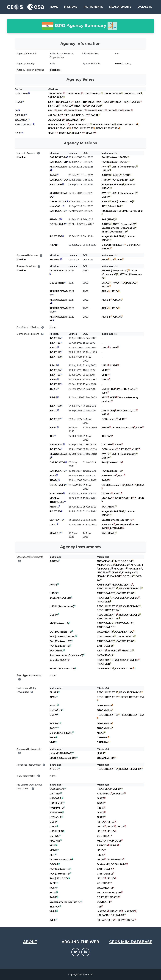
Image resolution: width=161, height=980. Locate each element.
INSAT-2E (53, 106)
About (30, 942)
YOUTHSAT (56, 493)
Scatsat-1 (103, 864)
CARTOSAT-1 (56, 93)
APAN (105, 291)
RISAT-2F (102, 897)
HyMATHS (118, 283)
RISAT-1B (78, 133)
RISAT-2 (90, 133)
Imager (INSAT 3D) (112, 184)
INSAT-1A (55, 338)
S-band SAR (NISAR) (61, 733)
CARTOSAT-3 (56, 97)
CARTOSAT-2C (58, 180)
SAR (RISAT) (108, 219)
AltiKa (117, 175)
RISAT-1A (65, 133)
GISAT (53, 524)
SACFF (105, 286)
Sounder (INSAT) (59, 660)
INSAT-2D (135, 102)
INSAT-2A (94, 102)
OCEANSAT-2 (56, 120)
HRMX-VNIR (123, 524)
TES (120, 110)
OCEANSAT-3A (75, 120)
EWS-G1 (115, 576)
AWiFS (105, 166)
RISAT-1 (52, 133)
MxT (121, 475)
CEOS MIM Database (131, 942)
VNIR (119, 259)
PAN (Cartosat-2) (112, 471)
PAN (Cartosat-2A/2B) (115, 157)
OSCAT (130, 485)
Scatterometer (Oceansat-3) (118, 228)
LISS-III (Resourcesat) (124, 166)
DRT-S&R (107, 444)
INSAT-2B (107, 102)
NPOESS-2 (122, 565)
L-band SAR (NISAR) (113, 245)
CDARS (116, 572)
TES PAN (107, 436)
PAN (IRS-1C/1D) (127, 389)
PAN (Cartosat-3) (133, 211)
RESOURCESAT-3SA (107, 128)
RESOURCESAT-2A (104, 124)
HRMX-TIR (108, 524)
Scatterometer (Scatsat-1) (117, 520)
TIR (112, 259)
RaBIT (117, 493)
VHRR (105, 370)
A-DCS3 (106, 175)
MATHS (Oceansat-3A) (115, 270)
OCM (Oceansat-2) (123, 427)
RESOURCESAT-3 (127, 124)
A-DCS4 (106, 224)
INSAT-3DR (94, 106)
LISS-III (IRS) (108, 389)
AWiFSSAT (103, 584)
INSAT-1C (67, 102)
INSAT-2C (121, 102)
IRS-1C (82, 110)
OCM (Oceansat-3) (124, 224)
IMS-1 (128, 110)
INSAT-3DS (56, 236)
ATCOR (117, 300)
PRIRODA (102, 845)
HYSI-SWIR (56, 812)
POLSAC (131, 283)
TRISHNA (55, 259)
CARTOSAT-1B (106, 627)
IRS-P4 (112, 110)
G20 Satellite (57, 283)
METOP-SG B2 (105, 565)
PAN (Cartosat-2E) (122, 180)
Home (54, 7)
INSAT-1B (53, 102)
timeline (22, 157)
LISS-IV (106, 170)
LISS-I (105, 347)
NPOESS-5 (135, 568)
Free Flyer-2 (129, 572)
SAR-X (105, 480)
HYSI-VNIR (116, 528)
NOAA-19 (102, 576)
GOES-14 (128, 576)
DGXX (126, 175)
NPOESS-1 (137, 565)
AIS (103, 206)
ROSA (141, 485)
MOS (105, 397)
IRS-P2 (72, 110)
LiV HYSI (106, 493)
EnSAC (105, 283)
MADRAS (107, 498)
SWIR (105, 259)
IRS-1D (102, 110)
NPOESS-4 (120, 568)
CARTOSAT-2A (93, 93)
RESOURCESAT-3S (83, 128)
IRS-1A (51, 110)
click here (55, 70)
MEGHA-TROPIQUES (76, 115)
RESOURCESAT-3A (59, 128)
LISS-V (114, 291)
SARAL (95, 115)
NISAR (53, 245)
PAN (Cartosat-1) (112, 462)
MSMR (105, 427)
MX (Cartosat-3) (111, 211)
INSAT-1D (80, 102)
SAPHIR (128, 498)
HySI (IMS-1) (109, 475)
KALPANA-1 (55, 115)
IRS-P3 (92, 110)
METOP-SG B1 (124, 561)
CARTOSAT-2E (132, 93)
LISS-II (114, 347)
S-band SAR (114, 206)
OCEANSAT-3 (57, 224)
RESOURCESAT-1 (58, 124)
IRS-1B (62, 110)
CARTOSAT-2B (112, 93)
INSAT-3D (80, 106)
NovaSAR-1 (56, 206)
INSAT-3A (66, 106)
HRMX (105, 180)
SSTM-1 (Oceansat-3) (114, 231)
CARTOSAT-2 (74, 93)
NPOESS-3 (105, 568)
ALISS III (106, 300)
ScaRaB (139, 498)
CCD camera (109, 419)
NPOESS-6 (103, 572)
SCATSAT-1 (56, 520)
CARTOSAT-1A (124, 623)
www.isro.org (123, 63)
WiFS (105, 393)
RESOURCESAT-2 (80, 124)
